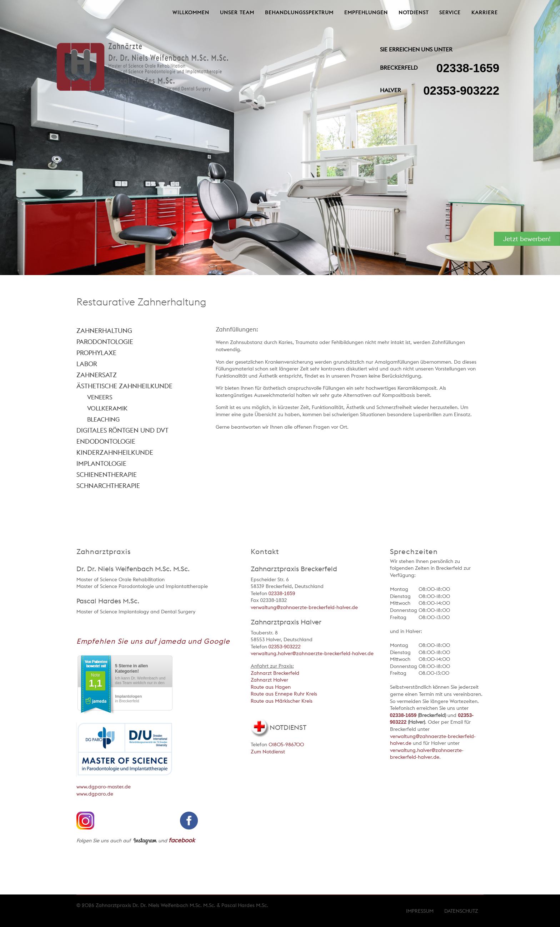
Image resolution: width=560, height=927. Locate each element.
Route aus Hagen (271, 687)
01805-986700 (286, 744)
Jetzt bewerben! (527, 239)
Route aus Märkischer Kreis (282, 701)
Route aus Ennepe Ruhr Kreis (284, 694)
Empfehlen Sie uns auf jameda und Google (153, 641)
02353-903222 (461, 91)
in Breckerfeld (128, 699)
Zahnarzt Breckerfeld (275, 673)
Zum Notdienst (268, 752)
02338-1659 (468, 68)
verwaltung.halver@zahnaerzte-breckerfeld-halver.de (312, 653)
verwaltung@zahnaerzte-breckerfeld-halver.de (304, 607)
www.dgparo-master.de (104, 787)
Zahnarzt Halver (269, 680)
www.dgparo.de (95, 794)
